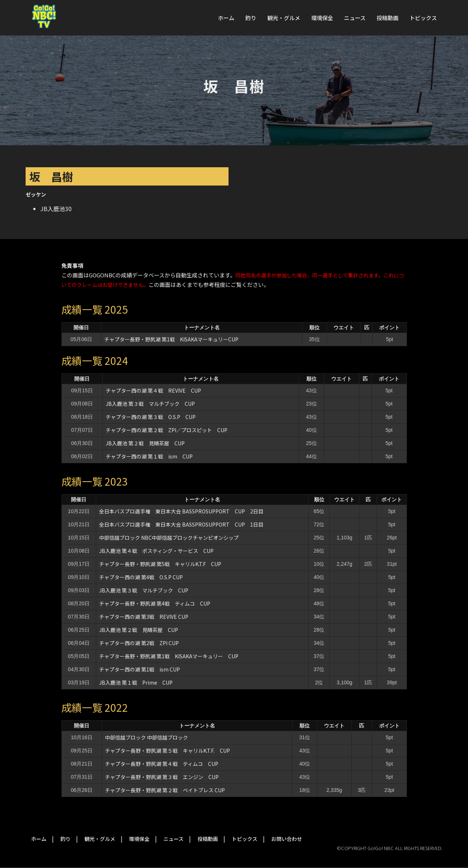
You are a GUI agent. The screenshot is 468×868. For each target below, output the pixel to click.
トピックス (423, 18)
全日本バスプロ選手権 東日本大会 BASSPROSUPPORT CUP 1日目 (181, 524)
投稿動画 (388, 18)
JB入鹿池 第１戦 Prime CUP (136, 682)
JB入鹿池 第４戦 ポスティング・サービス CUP (156, 551)
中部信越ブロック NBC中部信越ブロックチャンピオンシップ (169, 538)
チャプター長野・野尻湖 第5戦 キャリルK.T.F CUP (160, 564)
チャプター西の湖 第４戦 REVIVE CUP (153, 390)
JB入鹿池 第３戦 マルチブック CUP (150, 404)
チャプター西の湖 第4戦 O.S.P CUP (141, 577)
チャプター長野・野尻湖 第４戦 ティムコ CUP (162, 764)
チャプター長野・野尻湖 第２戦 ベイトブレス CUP (165, 790)
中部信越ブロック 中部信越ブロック (146, 737)
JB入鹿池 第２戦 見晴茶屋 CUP (145, 443)
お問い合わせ (287, 839)
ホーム (226, 18)
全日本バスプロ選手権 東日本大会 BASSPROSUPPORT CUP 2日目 (181, 511)
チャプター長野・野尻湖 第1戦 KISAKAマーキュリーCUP (171, 339)
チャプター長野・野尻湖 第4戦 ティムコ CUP (155, 603)
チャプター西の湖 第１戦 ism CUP (149, 456)
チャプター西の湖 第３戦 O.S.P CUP (151, 417)
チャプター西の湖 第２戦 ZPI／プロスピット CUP (169, 430)
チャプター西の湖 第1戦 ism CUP (139, 669)
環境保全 (322, 18)
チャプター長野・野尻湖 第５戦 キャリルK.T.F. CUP (167, 751)
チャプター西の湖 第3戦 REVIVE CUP (144, 617)
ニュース (355, 18)
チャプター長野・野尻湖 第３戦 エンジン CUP (162, 777)
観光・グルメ (284, 18)
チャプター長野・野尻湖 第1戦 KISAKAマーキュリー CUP (169, 656)
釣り (251, 18)
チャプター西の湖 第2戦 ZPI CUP (139, 643)
